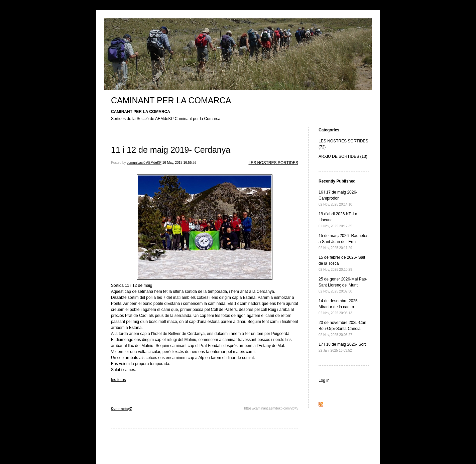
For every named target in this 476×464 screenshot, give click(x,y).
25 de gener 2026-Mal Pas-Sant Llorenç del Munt (343, 285)
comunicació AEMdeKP (144, 163)
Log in (324, 380)
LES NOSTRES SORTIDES (273, 163)
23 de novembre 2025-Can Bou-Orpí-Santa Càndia (342, 328)
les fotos (118, 380)
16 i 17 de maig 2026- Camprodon (338, 198)
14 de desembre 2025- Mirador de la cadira (339, 307)
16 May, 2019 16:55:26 (180, 163)
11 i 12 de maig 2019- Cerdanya (171, 150)
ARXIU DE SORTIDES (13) (343, 156)
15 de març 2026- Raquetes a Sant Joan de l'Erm (343, 242)
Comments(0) (122, 409)
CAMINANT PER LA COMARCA (171, 100)
